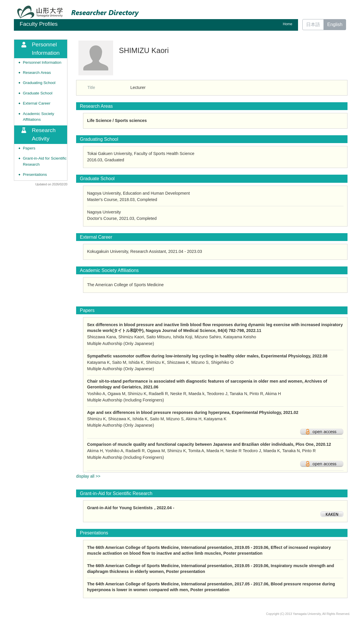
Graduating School (39, 83)
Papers (29, 148)
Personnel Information (42, 62)
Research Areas (37, 73)
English (335, 24)
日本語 (313, 24)
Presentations (35, 175)
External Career (37, 103)
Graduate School (38, 93)
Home (288, 24)
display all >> (88, 476)
